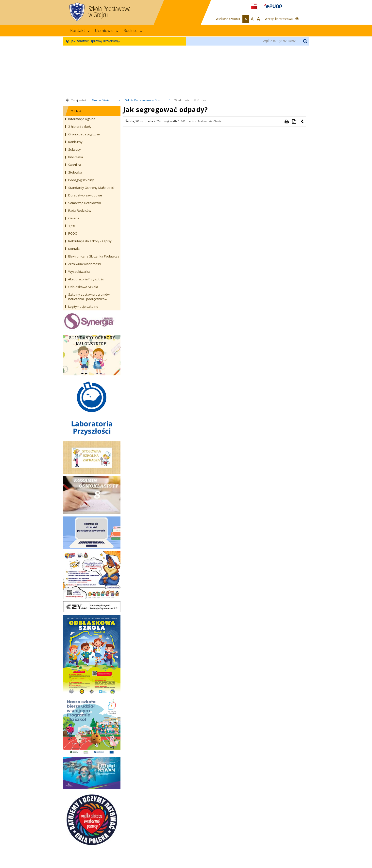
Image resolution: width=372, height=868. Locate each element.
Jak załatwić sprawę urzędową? (94, 41)
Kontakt (80, 31)
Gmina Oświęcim (103, 100)
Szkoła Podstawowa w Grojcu (144, 100)
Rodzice (133, 31)
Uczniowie (107, 31)
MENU (76, 111)
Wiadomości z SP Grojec (190, 100)
